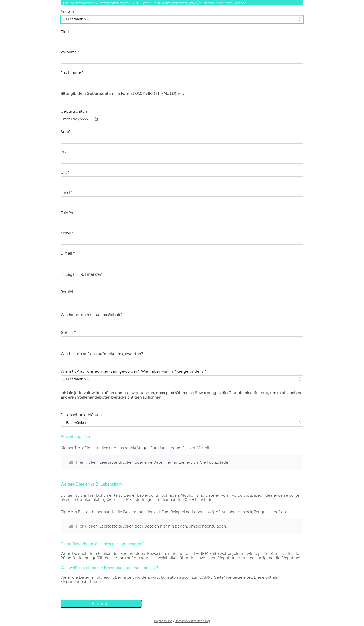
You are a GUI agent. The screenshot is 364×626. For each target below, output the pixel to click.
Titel (65, 32)
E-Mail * (68, 253)
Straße (67, 132)
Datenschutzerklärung (192, 621)
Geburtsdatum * (76, 111)
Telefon (67, 213)
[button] (182, 462)
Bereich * (69, 292)
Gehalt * (68, 333)
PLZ (64, 152)
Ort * (65, 172)
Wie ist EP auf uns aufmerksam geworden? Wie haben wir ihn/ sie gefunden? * (134, 371)
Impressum (163, 621)
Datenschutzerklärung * (83, 415)
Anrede (67, 12)
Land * (67, 193)
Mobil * (67, 233)
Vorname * (70, 52)
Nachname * (72, 72)
